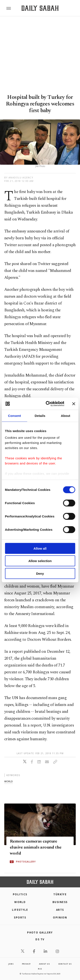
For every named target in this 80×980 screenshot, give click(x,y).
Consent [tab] (14, 415)
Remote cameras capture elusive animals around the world (36, 847)
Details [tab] (40, 415)
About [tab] (65, 415)
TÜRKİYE (60, 894)
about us (44, 964)
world (9, 781)
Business (60, 902)
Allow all (40, 548)
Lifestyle (20, 910)
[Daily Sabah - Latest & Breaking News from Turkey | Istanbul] (40, 8)
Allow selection (40, 561)
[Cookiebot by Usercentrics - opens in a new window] (48, 404)
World (20, 902)
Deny (40, 573)
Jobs (11, 964)
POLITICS (20, 894)
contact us (65, 964)
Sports (20, 917)
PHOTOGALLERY (26, 862)
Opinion (60, 917)
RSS (40, 969)
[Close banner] (74, 404)
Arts (60, 910)
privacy (26, 964)
